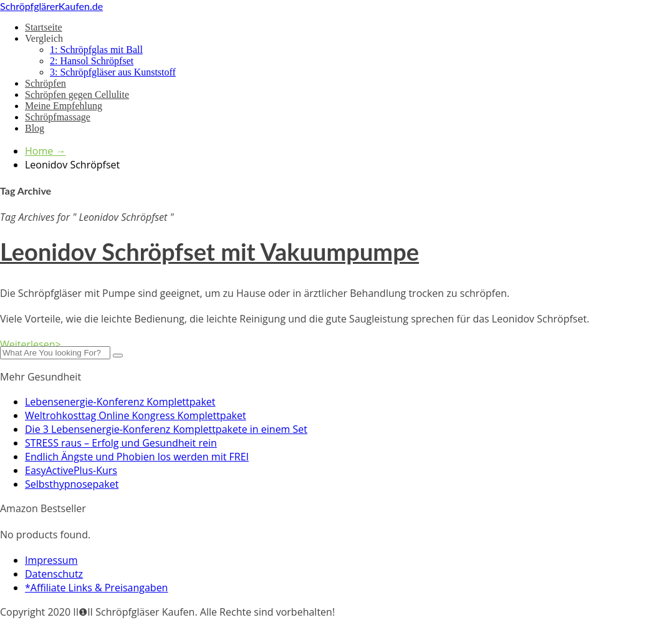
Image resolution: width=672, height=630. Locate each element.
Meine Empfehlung (64, 106)
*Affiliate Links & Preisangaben (96, 588)
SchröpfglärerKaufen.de (51, 6)
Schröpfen (46, 83)
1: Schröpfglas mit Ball (96, 50)
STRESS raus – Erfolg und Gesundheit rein (121, 443)
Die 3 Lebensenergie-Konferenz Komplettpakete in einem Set (166, 429)
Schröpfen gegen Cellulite (77, 94)
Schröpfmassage (58, 117)
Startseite (44, 27)
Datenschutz (54, 574)
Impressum (51, 560)
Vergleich (44, 38)
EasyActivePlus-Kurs (71, 470)
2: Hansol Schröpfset (92, 61)
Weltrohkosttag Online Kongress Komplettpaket (136, 415)
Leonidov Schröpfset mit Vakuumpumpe (209, 251)
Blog (35, 128)
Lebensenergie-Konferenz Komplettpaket (120, 402)
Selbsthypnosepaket (72, 484)
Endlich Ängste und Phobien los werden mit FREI (137, 457)
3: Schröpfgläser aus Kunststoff (113, 72)
